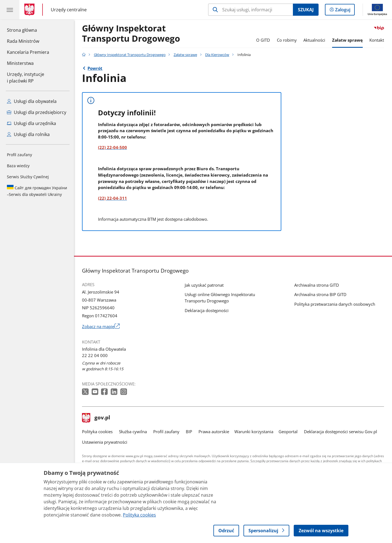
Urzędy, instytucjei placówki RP (26, 78)
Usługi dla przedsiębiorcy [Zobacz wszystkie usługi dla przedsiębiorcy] (37, 112)
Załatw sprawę (347, 40)
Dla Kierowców (217, 55)
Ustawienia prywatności (105, 442)
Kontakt (377, 40)
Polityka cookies (97, 432)
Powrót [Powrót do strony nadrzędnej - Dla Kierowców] (95, 68)
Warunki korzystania (254, 432)
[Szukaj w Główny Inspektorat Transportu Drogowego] (251, 10)
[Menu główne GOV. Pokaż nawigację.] (10, 10)
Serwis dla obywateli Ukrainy (37, 191)
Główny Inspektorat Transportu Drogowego (131, 34)
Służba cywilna (133, 432)
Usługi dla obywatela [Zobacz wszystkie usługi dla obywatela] (32, 101)
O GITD (263, 40)
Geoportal (288, 432)
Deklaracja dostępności (207, 310)
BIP (189, 432)
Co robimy (287, 40)
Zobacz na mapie (101, 327)
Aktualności (314, 40)
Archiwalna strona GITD (317, 285)
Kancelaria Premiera (28, 52)
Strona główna (28, 30)
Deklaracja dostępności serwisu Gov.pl (341, 432)
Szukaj (306, 10)
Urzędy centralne (69, 10)
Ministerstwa (20, 63)
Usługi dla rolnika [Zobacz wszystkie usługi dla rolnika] (28, 134)
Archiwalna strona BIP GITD (320, 294)
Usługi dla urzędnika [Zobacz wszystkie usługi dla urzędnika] (31, 123)
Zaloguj (344, 11)
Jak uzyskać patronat (204, 285)
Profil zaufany (19, 155)
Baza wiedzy (18, 166)
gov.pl (96, 418)
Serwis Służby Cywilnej (28, 177)
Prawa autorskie (214, 432)
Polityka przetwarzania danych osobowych (335, 304)
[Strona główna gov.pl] (31, 10)
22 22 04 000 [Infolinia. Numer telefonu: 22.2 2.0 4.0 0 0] (95, 355)
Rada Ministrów (23, 41)
